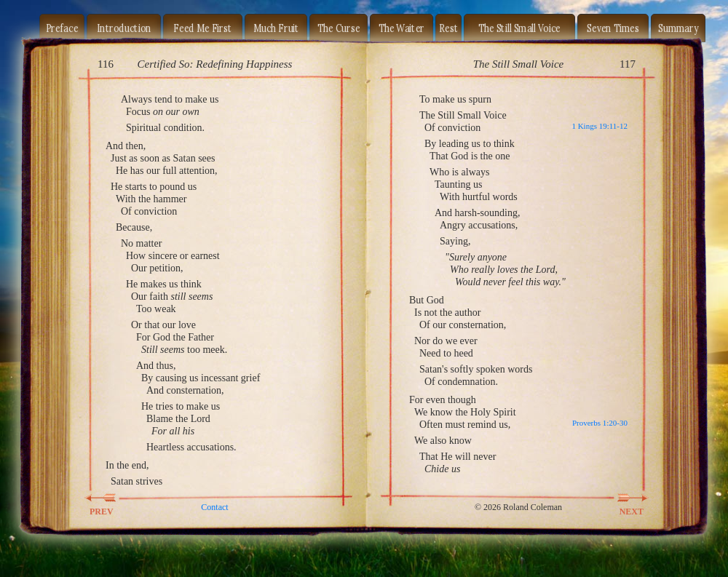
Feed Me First (202, 28)
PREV (110, 498)
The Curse (339, 28)
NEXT (623, 498)
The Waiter (402, 28)
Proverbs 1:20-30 (600, 423)
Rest (448, 28)
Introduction (124, 28)
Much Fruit (276, 28)
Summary (678, 28)
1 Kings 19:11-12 (600, 126)
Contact (214, 507)
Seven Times (613, 28)
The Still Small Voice (519, 28)
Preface (62, 28)
